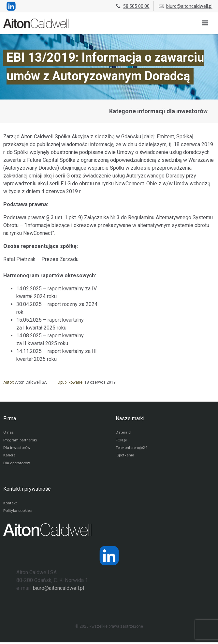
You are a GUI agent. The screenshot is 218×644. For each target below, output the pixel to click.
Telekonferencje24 (132, 449)
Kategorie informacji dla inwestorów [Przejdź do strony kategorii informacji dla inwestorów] (158, 111)
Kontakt (10, 505)
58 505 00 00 (132, 6)
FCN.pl (121, 441)
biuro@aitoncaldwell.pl (185, 6)
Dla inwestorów (17, 449)
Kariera (10, 456)
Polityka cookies (18, 513)
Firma (10, 418)
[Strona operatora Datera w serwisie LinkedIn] (109, 557)
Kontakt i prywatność (27, 490)
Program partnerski (20, 441)
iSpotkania (125, 456)
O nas (9, 433)
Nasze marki (130, 418)
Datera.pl (124, 433)
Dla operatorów (17, 464)
